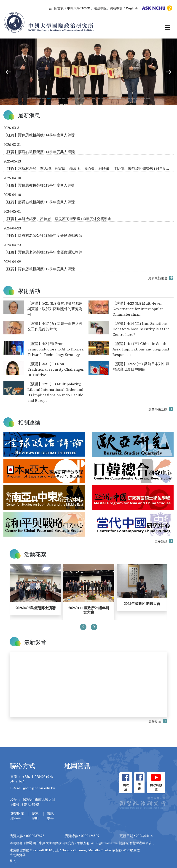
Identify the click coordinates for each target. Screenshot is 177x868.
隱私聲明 (35, 816)
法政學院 (100, 8)
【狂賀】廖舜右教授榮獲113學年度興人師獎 (39, 202)
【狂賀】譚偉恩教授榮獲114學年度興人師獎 (39, 135)
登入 (13, 861)
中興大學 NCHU (79, 8)
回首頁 (59, 8)
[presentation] (83, 628)
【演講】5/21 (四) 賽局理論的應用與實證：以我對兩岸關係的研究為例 (55, 309)
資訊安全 (50, 816)
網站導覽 (116, 8)
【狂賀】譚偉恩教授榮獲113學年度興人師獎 (39, 185)
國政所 (126, 787)
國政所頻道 (156, 787)
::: (50, 8)
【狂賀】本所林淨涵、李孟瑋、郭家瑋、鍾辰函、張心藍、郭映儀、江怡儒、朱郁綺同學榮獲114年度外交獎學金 (87, 169)
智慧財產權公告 (17, 816)
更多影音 (155, 721)
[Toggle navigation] (167, 28)
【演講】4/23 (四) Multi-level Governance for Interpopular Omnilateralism (138, 309)
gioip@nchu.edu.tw (39, 788)
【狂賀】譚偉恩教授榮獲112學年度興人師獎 (39, 269)
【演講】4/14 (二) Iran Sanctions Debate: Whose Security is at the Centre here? (141, 329)
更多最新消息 (158, 278)
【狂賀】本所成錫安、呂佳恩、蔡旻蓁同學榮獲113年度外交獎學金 (57, 219)
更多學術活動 (158, 409)
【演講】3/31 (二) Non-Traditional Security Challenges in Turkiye (56, 369)
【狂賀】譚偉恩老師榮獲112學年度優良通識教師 (43, 252)
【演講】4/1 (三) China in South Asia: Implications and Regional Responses (141, 349)
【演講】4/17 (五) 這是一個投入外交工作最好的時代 (55, 326)
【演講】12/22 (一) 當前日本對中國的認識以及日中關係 (141, 366)
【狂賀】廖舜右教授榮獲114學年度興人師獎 (39, 152)
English (132, 8)
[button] (8, 72)
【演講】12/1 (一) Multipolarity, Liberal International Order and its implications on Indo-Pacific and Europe (55, 392)
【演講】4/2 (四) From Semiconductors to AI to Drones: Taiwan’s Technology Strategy (56, 349)
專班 (139, 787)
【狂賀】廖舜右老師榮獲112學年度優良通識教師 (43, 235)
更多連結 (161, 541)
